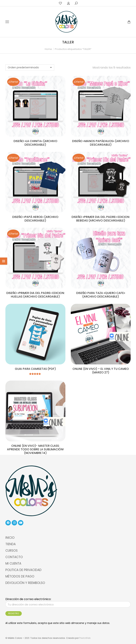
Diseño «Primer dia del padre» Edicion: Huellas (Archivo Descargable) (35, 295)
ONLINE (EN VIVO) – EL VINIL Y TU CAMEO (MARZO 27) (101, 371)
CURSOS (11, 551)
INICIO (10, 538)
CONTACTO (14, 557)
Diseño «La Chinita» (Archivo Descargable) (35, 143)
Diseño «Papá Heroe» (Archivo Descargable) (35, 219)
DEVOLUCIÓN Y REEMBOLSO (25, 583)
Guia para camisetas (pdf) (35, 369)
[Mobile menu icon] (7, 22)
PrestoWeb (85, 638)
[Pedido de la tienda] (30, 67)
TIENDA (11, 544)
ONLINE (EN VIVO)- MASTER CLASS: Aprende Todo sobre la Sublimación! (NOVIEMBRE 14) (35, 449)
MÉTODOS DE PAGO (20, 576)
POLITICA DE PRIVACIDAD (23, 570)
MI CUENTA (13, 563)
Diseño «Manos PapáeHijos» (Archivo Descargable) (101, 143)
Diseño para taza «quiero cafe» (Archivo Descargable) (101, 295)
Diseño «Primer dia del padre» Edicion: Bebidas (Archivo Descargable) (101, 219)
